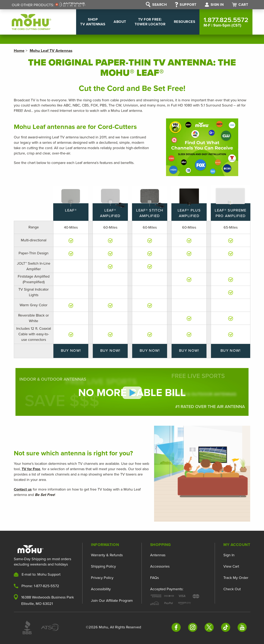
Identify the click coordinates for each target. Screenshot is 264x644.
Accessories (160, 566)
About (111, 22)
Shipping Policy (103, 566)
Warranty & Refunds (107, 555)
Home (19, 51)
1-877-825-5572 (47, 586)
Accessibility (101, 589)
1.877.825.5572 (226, 22)
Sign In (229, 555)
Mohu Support (49, 574)
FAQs (154, 578)
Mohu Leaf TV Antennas (51, 51)
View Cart (231, 566)
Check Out (232, 589)
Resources (183, 22)
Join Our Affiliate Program (112, 600)
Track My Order (236, 578)
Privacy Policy (102, 578)
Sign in (214, 5)
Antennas (158, 555)
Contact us (23, 489)
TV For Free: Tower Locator (145, 22)
